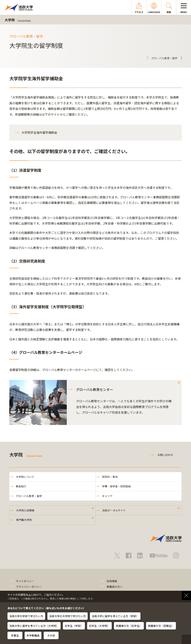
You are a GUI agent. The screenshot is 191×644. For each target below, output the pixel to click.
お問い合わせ (165, 455)
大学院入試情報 (25, 510)
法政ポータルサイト (114, 510)
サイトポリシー (25, 581)
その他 (51, 635)
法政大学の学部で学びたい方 (26, 616)
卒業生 (15, 635)
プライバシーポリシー (29, 587)
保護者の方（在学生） (129, 626)
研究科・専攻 (110, 477)
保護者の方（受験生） (161, 626)
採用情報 (112, 581)
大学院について (25, 477)
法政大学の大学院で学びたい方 (68, 616)
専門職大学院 (24, 520)
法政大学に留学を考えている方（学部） (115, 616)
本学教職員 (33, 635)
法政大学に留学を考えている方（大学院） (34, 626)
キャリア (107, 496)
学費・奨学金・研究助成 (116, 486)
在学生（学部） (74, 626)
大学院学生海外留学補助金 (39, 132)
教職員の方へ (115, 587)
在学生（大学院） (99, 626)
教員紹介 (21, 486)
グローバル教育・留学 (29, 496)
